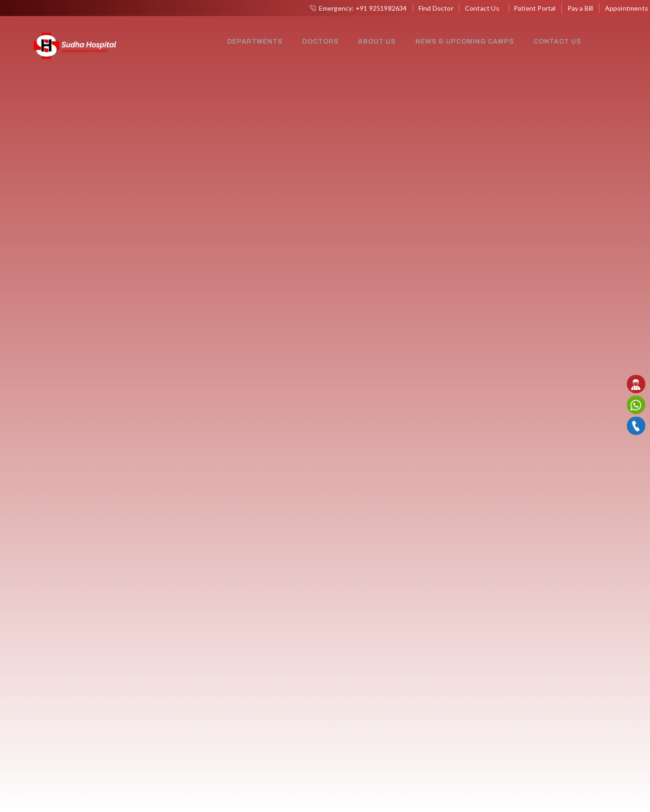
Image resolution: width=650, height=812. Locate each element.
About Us (376, 42)
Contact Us (555, 42)
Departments (255, 42)
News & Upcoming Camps (463, 42)
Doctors (320, 42)
